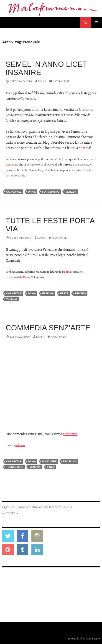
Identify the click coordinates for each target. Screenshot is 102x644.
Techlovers (20, 445)
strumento (12, 164)
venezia (71, 192)
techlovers (15, 467)
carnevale (14, 192)
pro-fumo (70, 461)
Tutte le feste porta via (50, 225)
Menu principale (97, 23)
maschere (49, 461)
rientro (80, 293)
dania (32, 192)
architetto (70, 434)
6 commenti (60, 337)
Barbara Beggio (91, 639)
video (51, 467)
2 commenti (62, 81)
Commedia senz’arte (48, 328)
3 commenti (61, 238)
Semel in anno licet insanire (46, 68)
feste (64, 293)
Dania (42, 81)
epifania (48, 293)
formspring (51, 192)
